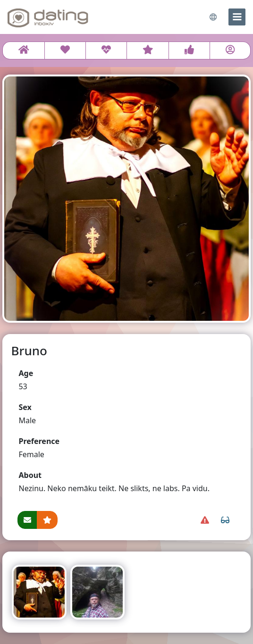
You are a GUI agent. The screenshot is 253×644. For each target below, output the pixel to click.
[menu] (237, 17)
